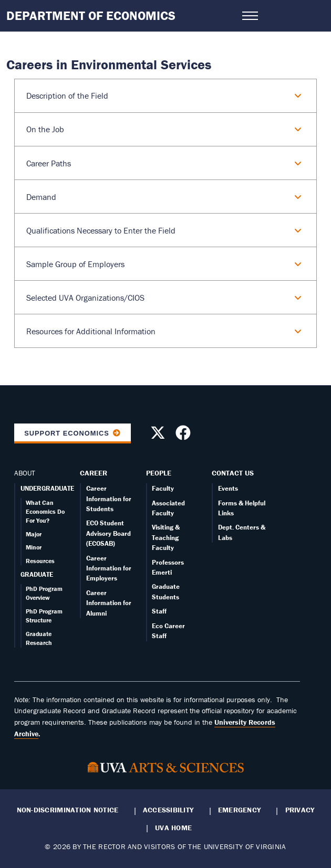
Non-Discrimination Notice (68, 810)
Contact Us (233, 473)
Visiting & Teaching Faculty (166, 537)
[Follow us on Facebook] (184, 436)
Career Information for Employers (109, 568)
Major (34, 534)
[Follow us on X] (159, 436)
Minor (34, 547)
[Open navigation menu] (250, 16)
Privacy (300, 810)
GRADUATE (37, 574)
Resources (40, 561)
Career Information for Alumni (109, 603)
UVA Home (173, 828)
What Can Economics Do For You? (45, 512)
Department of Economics (91, 15)
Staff (159, 611)
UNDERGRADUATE (47, 488)
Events (228, 488)
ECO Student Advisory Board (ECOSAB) (108, 533)
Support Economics (67, 433)
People (159, 473)
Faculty (163, 488)
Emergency (239, 810)
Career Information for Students (109, 499)
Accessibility (168, 810)
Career (94, 473)
